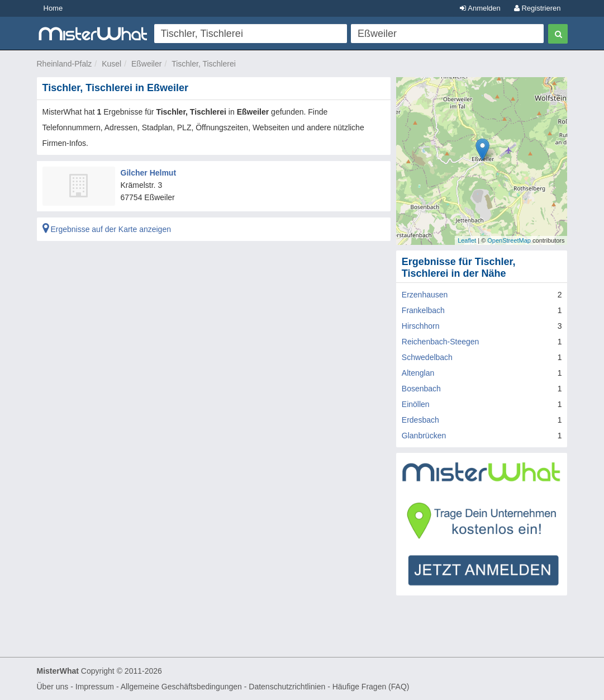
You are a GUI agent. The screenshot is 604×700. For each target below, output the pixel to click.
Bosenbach (421, 389)
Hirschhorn (421, 326)
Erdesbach (420, 420)
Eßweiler (146, 64)
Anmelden (480, 8)
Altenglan (418, 373)
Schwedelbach (427, 357)
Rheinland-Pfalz (65, 64)
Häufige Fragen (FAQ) (371, 687)
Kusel (111, 64)
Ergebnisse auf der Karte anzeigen (107, 229)
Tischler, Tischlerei (204, 64)
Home (53, 8)
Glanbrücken (424, 436)
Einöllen (416, 404)
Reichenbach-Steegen (441, 342)
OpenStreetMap (509, 240)
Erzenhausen (425, 295)
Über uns (53, 687)
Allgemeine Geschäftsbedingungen (181, 687)
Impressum (95, 687)
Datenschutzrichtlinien (287, 687)
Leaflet (467, 240)
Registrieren (538, 8)
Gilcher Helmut (149, 173)
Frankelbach (423, 310)
